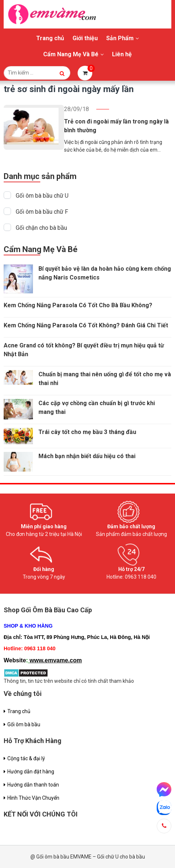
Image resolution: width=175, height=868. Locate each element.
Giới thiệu (85, 38)
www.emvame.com (56, 660)
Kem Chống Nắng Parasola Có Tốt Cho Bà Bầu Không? (78, 305)
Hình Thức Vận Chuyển (33, 798)
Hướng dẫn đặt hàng (31, 772)
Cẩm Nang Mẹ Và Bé (71, 54)
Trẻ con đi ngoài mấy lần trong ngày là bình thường (116, 126)
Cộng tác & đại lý (26, 758)
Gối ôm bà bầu (24, 724)
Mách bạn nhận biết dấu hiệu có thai (87, 456)
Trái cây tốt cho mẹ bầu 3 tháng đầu (87, 432)
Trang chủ (50, 38)
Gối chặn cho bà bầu (41, 228)
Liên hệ (122, 54)
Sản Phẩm (120, 38)
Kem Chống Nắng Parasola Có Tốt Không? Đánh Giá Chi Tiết (86, 325)
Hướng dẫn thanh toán (33, 785)
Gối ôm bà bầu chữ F (42, 212)
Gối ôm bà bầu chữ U (42, 196)
